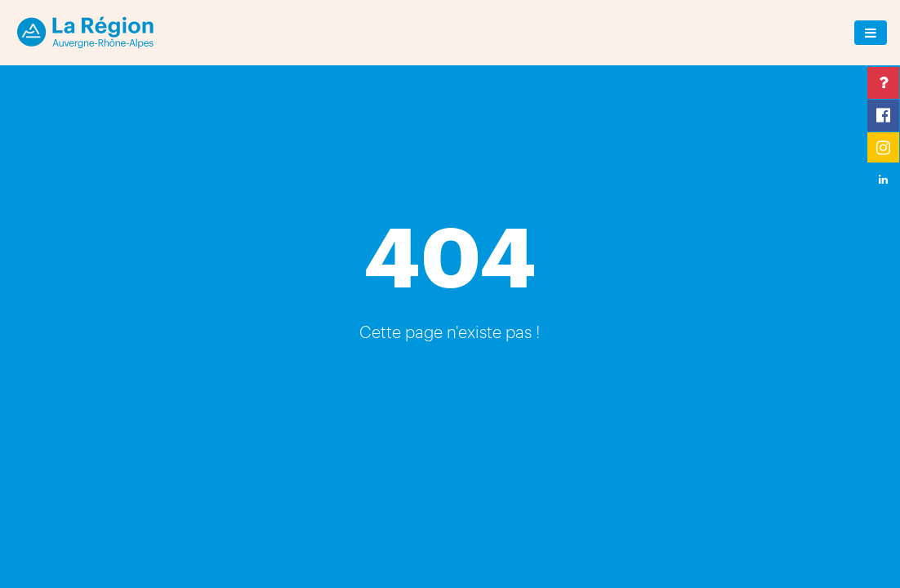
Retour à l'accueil (450, 371)
